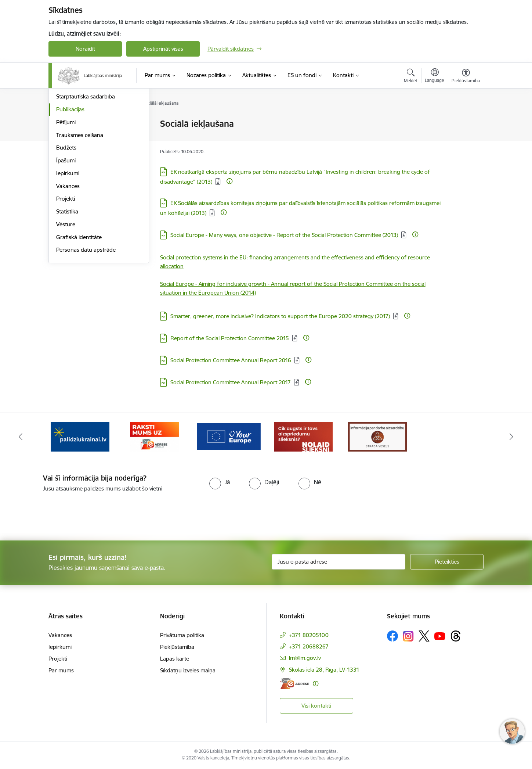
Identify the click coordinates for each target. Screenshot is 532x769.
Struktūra (68, 137)
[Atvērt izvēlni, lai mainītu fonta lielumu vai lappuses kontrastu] (466, 77)
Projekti (66, 277)
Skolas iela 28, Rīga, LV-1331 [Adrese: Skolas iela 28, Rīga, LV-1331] (324, 670)
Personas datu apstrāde (86, 328)
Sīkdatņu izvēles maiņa (188, 670)
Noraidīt (85, 49)
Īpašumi (66, 239)
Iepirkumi (68, 252)
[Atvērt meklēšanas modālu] (411, 77)
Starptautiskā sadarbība (86, 175)
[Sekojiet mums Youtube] (440, 636)
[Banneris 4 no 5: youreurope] (229, 436)
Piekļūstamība (177, 647)
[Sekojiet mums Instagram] (408, 636)
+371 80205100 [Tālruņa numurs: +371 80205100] (309, 635)
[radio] (220, 482)
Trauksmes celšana (80, 214)
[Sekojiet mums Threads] (456, 636)
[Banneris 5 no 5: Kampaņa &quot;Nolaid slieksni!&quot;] (303, 436)
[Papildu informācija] (229, 181)
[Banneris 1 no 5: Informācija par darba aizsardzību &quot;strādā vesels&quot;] (377, 436)
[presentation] (61, 513)
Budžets (66, 226)
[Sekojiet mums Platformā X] (424, 636)
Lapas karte (175, 659)
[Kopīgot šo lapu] (466, 139)
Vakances (68, 265)
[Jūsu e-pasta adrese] (339, 562)
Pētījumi (66, 201)
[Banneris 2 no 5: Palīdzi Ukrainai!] (80, 436)
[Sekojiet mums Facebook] (392, 636)
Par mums (61, 670)
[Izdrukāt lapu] (466, 121)
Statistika (67, 290)
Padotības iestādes (79, 163)
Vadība (65, 124)
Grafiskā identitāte (79, 316)
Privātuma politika (182, 635)
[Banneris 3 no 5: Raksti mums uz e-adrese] (154, 436)
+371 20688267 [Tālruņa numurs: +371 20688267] (309, 646)
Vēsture (66, 303)
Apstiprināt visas (163, 49)
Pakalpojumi (71, 150)
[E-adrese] (294, 684)
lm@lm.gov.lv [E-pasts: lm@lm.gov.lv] (305, 658)
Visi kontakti (316, 706)
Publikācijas (70, 188)
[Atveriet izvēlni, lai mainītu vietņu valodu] (435, 76)
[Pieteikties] (447, 562)
